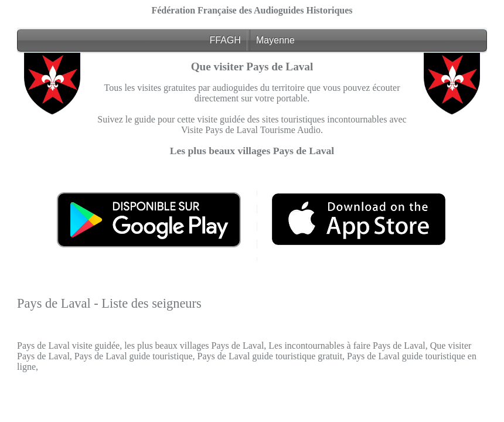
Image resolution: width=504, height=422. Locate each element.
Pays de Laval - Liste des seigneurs (109, 303)
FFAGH (225, 40)
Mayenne (275, 40)
